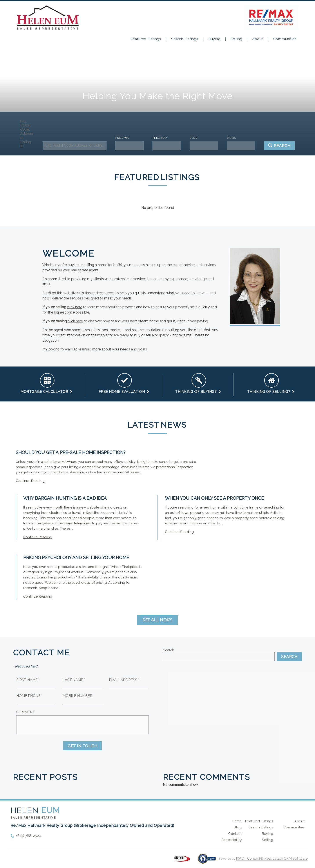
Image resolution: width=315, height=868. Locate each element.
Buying (214, 39)
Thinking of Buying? (198, 392)
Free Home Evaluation (124, 392)
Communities (285, 39)
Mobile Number (77, 696)
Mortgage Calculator (46, 392)
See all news (157, 620)
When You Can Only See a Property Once (215, 498)
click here (75, 307)
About (258, 39)
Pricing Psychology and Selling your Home (76, 558)
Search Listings (185, 39)
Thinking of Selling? (271, 392)
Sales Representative (33, 818)
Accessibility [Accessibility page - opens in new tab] (232, 840)
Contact (235, 834)
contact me (182, 335)
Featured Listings (146, 39)
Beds (193, 138)
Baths (231, 138)
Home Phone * (29, 696)
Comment (26, 712)
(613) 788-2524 (29, 836)
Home (237, 821)
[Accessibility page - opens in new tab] (207, 861)
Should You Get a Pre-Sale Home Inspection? (71, 452)
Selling (236, 39)
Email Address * (124, 680)
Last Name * (74, 680)
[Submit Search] (279, 146)
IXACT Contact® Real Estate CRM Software (272, 858)
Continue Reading (30, 481)
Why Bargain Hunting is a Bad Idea (65, 498)
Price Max (160, 138)
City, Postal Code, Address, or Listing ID (27, 134)
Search (169, 650)
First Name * (28, 680)
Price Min (122, 138)
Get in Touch (82, 746)
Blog (238, 827)
